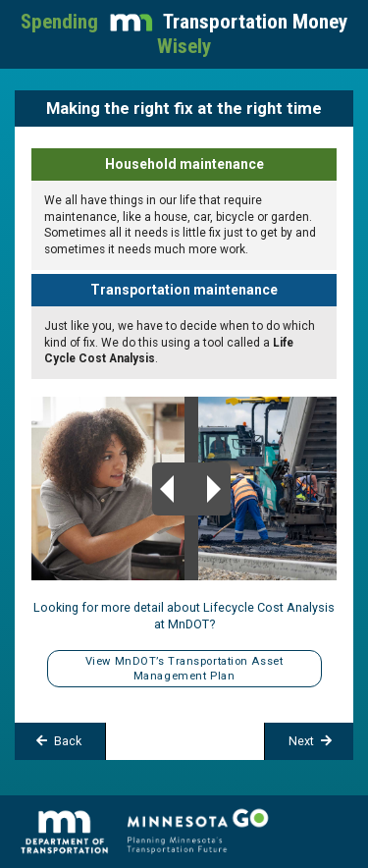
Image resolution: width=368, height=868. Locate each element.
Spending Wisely (184, 34)
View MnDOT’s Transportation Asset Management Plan (184, 669)
